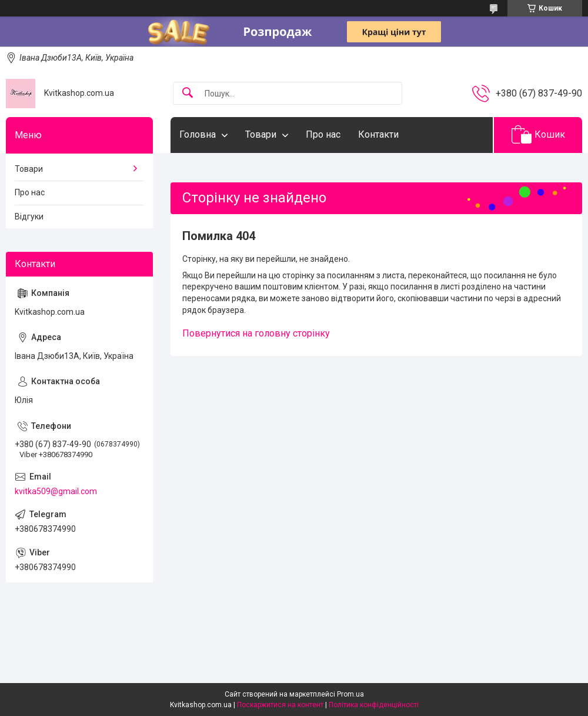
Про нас (323, 134)
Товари (261, 134)
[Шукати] (188, 93)
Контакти (378, 134)
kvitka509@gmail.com (56, 491)
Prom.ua (350, 694)
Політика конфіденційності (374, 705)
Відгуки (29, 217)
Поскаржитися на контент (280, 705)
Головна (198, 134)
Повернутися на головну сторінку (256, 333)
